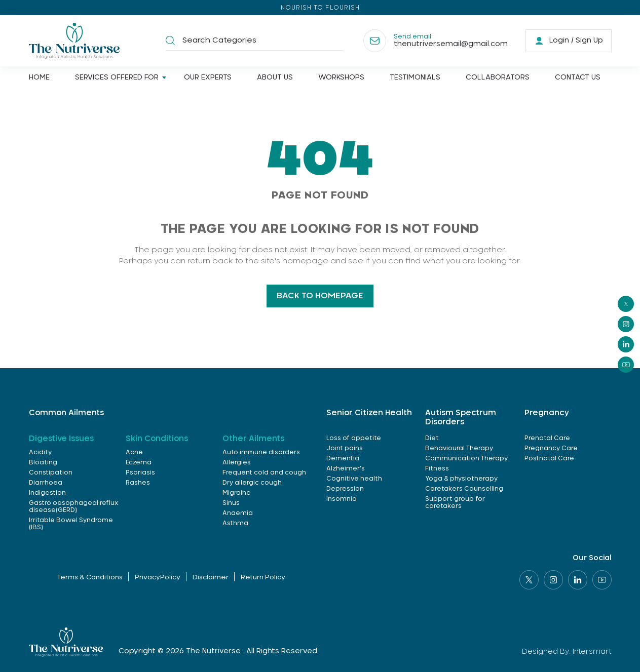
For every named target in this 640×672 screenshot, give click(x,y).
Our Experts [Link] (208, 77)
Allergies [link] (237, 462)
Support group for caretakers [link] (455, 502)
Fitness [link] (437, 468)
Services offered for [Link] (117, 77)
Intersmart (592, 652)
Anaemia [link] (238, 513)
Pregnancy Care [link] (551, 448)
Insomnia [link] (342, 499)
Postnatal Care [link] (549, 458)
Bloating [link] (43, 462)
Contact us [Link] (578, 77)
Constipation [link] (51, 472)
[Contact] (436, 41)
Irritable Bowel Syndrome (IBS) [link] (71, 524)
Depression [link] (345, 489)
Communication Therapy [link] (466, 458)
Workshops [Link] (341, 77)
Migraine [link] (237, 493)
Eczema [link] (139, 462)
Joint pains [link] (345, 448)
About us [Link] (275, 77)
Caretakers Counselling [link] (464, 489)
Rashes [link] (138, 483)
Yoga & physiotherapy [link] (461, 479)
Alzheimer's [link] (346, 468)
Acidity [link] (40, 452)
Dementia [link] (343, 458)
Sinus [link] (231, 503)
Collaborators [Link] (498, 77)
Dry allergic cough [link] (252, 483)
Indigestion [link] (47, 493)
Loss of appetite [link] (354, 438)
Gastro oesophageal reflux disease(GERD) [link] (73, 506)
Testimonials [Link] (415, 77)
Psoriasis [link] (140, 472)
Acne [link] (134, 452)
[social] (626, 304)
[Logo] (74, 41)
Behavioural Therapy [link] (459, 448)
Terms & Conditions (90, 578)
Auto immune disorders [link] (261, 452)
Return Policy (263, 578)
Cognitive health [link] (354, 479)
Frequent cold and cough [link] (264, 472)
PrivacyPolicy (158, 578)
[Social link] (529, 580)
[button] (170, 41)
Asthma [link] (235, 523)
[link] (569, 41)
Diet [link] (432, 438)
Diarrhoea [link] (46, 483)
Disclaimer (211, 578)
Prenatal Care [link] (547, 438)
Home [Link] (39, 77)
